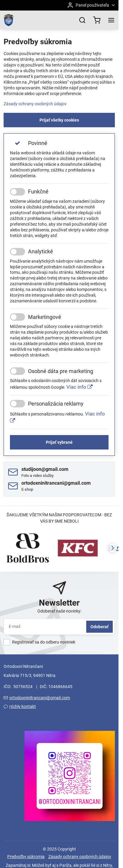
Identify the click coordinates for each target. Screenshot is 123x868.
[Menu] (111, 20)
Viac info (79, 387)
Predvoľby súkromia (26, 857)
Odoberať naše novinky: (59, 611)
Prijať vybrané (59, 442)
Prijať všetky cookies (59, 120)
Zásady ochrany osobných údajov (35, 104)
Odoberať (99, 627)
